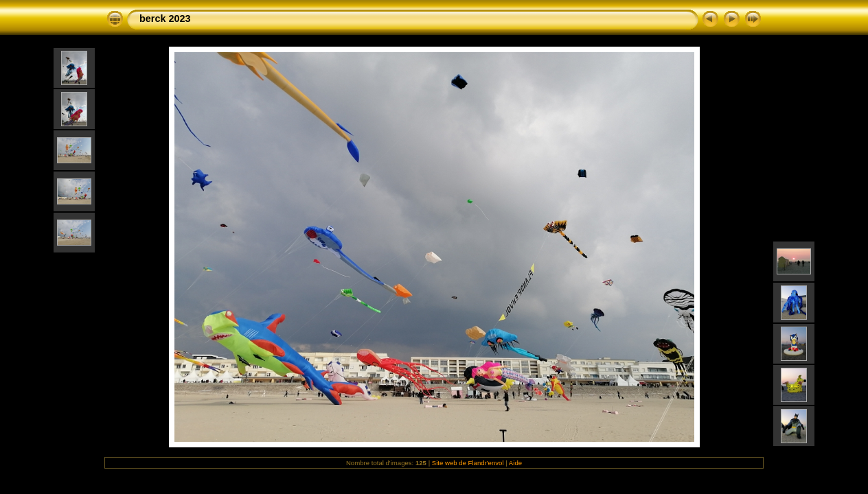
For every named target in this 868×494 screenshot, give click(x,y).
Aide (515, 463)
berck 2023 (165, 19)
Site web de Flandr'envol (468, 463)
